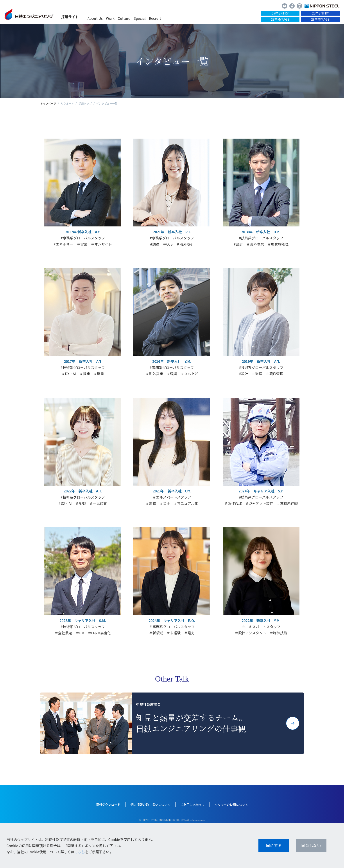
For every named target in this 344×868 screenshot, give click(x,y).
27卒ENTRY (280, 13)
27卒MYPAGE (280, 19)
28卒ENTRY (320, 13)
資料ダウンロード (108, 805)
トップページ (48, 103)
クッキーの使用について (231, 805)
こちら (80, 852)
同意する (274, 845)
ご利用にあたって (193, 805)
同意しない (311, 845)
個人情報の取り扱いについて (150, 805)
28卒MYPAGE (320, 19)
